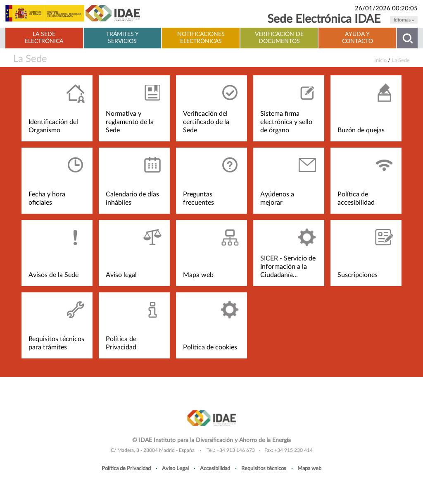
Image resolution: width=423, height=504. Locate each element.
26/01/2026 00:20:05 (386, 8)
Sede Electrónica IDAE (324, 19)
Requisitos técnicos (264, 468)
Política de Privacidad (126, 468)
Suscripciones (358, 275)
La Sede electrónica (44, 38)
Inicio (380, 60)
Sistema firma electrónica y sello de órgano (286, 122)
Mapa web (198, 275)
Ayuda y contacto (358, 38)
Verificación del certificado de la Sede (206, 122)
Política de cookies (210, 347)
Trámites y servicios (122, 38)
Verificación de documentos (279, 38)
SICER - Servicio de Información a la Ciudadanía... (288, 267)
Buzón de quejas (361, 130)
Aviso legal (121, 275)
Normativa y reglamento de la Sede (130, 122)
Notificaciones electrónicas (201, 38)
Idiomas (404, 20)
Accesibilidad (215, 468)
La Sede (30, 59)
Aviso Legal (175, 468)
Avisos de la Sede (53, 275)
